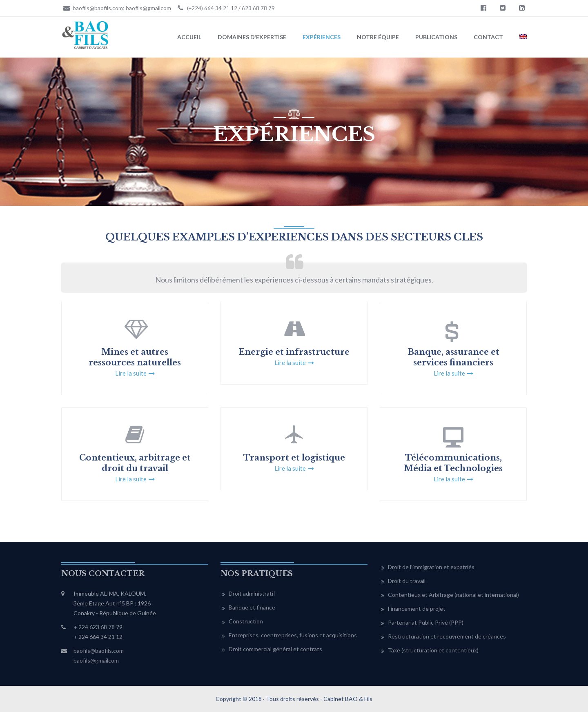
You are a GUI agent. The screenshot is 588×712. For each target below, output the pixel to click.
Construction (246, 621)
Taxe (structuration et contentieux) (433, 650)
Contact (488, 37)
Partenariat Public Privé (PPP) (426, 622)
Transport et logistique (294, 458)
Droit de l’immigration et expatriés (431, 567)
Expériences (322, 37)
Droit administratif (252, 593)
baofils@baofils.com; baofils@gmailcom (116, 8)
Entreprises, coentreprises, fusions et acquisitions (293, 635)
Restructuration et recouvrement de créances (447, 636)
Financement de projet (417, 609)
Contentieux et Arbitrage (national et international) (453, 595)
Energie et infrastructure (294, 352)
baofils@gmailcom (96, 660)
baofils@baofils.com (99, 651)
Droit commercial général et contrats (275, 649)
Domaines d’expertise (252, 37)
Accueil (189, 37)
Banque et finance (252, 607)
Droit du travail (407, 581)
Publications (436, 37)
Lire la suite (131, 373)
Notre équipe (378, 37)
